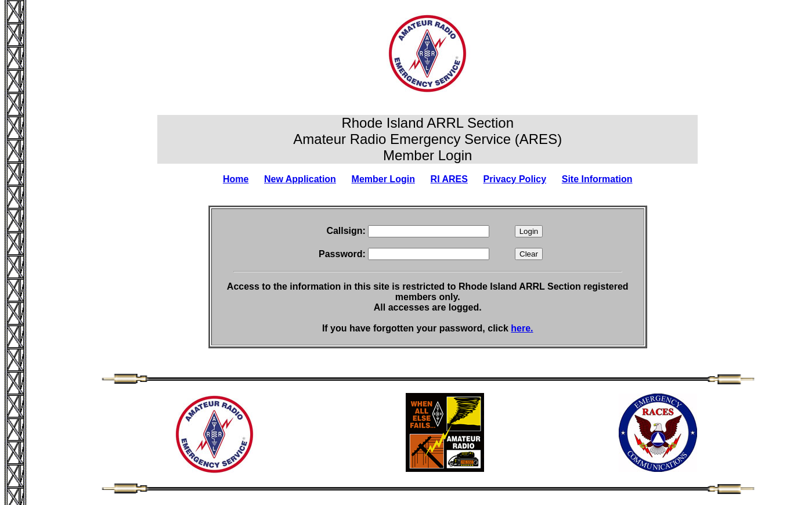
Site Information (597, 179)
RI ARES (449, 179)
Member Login (383, 179)
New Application (300, 179)
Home (236, 179)
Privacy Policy (515, 179)
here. (522, 328)
